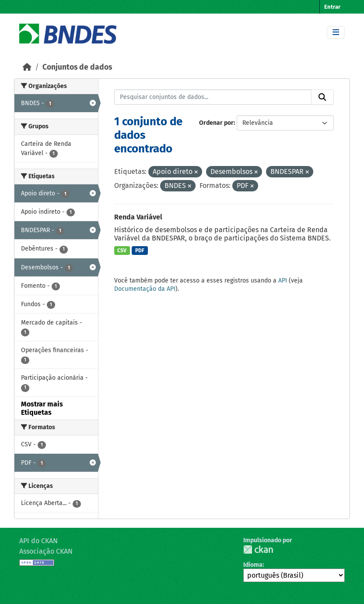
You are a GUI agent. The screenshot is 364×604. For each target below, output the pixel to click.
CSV (122, 251)
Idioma (253, 565)
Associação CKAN (46, 551)
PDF (140, 251)
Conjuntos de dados (77, 67)
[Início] (27, 67)
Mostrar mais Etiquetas (42, 408)
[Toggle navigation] (336, 33)
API (283, 281)
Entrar (332, 7)
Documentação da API (145, 289)
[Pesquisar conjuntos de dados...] (213, 97)
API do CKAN (38, 541)
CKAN (258, 549)
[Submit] (322, 97)
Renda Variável (138, 217)
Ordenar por (216, 123)
